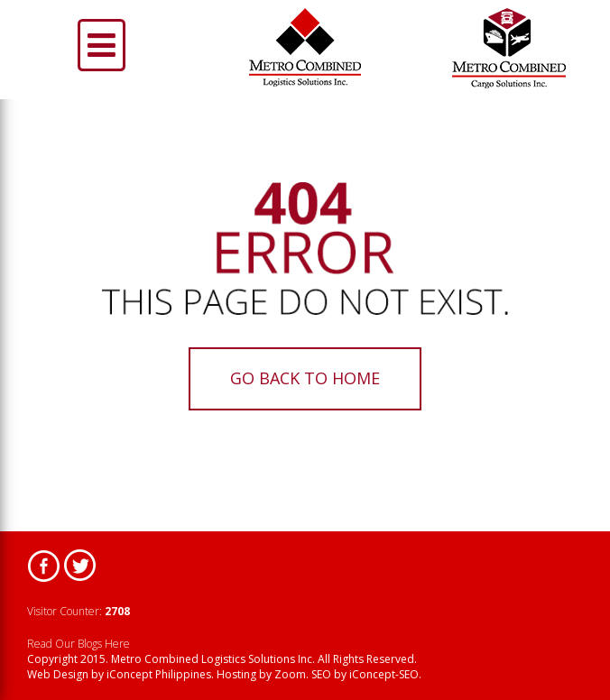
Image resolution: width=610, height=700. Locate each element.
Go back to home (305, 378)
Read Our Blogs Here (79, 644)
